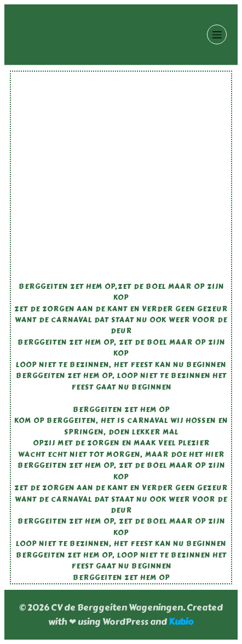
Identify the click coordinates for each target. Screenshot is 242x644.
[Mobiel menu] (217, 34)
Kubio (181, 622)
